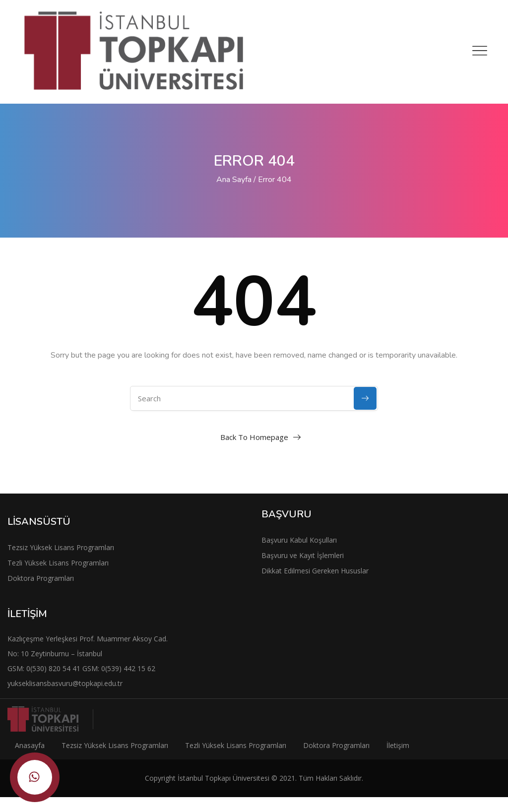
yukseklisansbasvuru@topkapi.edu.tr (65, 683)
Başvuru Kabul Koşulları (299, 540)
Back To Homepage (254, 437)
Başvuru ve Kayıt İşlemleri (303, 555)
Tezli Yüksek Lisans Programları (58, 563)
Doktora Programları (41, 578)
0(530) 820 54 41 (54, 668)
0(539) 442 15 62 (128, 668)
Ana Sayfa (234, 180)
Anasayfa (30, 745)
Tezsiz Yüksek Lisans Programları (61, 547)
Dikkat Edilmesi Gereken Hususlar (315, 571)
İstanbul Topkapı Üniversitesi (223, 778)
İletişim (398, 745)
